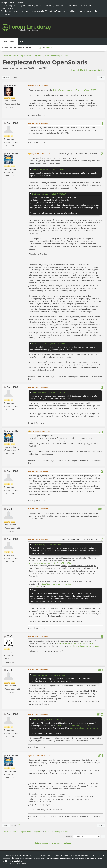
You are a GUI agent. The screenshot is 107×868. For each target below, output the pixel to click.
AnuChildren (18, 861)
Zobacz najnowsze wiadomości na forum (53, 843)
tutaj (37, 587)
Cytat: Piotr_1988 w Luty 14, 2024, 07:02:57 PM (49, 675)
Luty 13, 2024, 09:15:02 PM (38, 123)
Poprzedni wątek (79, 70)
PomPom (11, 86)
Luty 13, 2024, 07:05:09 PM (38, 85)
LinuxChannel (30, 858)
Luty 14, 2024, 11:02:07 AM (38, 509)
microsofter (13, 153)
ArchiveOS (89, 858)
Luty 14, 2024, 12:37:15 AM (38, 471)
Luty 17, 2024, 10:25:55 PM (38, 714)
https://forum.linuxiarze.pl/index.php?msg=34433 (75, 90)
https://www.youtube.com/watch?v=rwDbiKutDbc (50, 563)
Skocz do (69, 836)
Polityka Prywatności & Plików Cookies (75, 855)
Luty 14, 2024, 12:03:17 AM (40, 431)
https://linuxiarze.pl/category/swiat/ (56, 584)
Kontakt (92, 855)
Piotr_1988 (12, 123)
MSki (9, 509)
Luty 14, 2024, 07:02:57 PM (38, 539)
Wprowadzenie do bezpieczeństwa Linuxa (75, 643)
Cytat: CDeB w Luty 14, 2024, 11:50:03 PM (47, 719)
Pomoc (44, 855)
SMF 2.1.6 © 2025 (9, 864)
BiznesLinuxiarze (53, 858)
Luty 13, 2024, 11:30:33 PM (40, 153)
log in (40, 48)
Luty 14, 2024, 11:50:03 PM (38, 636)
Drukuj (101, 78)
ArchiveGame (8, 861)
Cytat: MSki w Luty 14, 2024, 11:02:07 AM (47, 545)
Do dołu (6, 77)
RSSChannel (20, 858)
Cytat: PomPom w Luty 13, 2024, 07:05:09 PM (48, 344)
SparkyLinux (79, 858)
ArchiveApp (98, 858)
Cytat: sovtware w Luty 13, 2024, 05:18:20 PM (48, 169)
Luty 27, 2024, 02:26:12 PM (40, 755)
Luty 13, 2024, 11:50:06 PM (38, 387)
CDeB (9, 636)
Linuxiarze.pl (41, 858)
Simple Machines (22, 864)
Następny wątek (96, 70)
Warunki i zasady (54, 855)
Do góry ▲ (101, 855)
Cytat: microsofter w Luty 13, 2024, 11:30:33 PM (49, 392)
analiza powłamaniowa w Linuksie (84, 646)
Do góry (6, 825)
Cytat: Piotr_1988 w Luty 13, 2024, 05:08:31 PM (49, 194)
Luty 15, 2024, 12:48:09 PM (38, 670)
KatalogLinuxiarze (67, 858)
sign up (49, 48)
